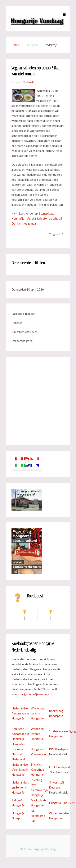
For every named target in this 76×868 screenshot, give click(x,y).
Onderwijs (29, 82)
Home (15, 45)
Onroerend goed (22, 341)
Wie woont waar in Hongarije (38, 713)
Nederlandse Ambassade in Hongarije (20, 713)
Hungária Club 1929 (62, 803)
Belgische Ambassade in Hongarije (20, 734)
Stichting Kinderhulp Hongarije (38, 769)
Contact (17, 323)
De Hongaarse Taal (38, 816)
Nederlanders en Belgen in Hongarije (20, 787)
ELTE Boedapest (60, 767)
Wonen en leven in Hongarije (37, 734)
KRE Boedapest (59, 749)
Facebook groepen (23, 314)
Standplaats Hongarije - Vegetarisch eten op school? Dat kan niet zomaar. (37, 218)
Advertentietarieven (25, 332)
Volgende (56, 234)
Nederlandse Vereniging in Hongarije (20, 769)
